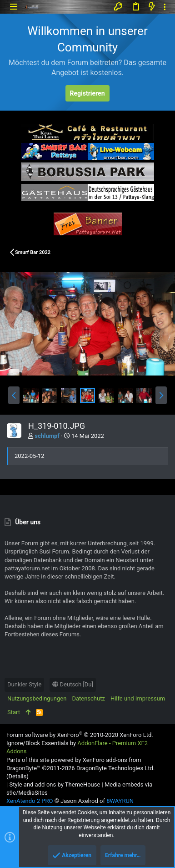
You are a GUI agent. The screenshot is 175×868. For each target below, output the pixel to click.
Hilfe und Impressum (138, 698)
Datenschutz (88, 698)
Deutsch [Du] (73, 684)
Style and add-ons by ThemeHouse (55, 784)
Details (17, 776)
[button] (13, 7)
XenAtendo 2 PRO (30, 801)
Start (14, 712)
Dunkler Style (24, 684)
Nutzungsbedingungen (37, 698)
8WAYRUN (120, 801)
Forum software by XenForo (80, 735)
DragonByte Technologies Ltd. (115, 768)
